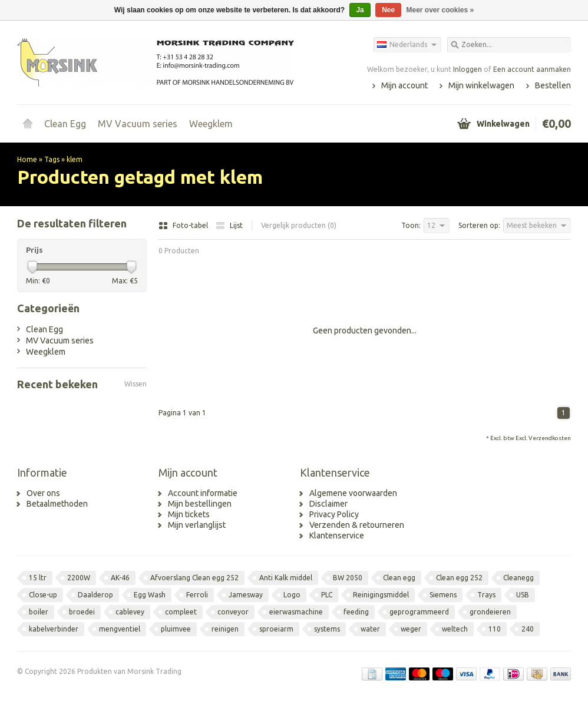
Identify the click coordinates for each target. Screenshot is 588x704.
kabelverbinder (54, 629)
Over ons (43, 493)
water (370, 629)
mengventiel (120, 629)
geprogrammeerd (419, 612)
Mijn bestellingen (200, 504)
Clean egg (399, 578)
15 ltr (38, 578)
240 (528, 629)
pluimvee (176, 629)
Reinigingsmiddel (381, 595)
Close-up (43, 595)
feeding (356, 612)
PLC (327, 595)
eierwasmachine (296, 612)
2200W (79, 578)
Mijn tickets (189, 514)
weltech (455, 629)
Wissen (136, 384)
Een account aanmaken (532, 69)
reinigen (225, 629)
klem (75, 159)
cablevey (130, 612)
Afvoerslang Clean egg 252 (194, 578)
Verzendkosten (550, 438)
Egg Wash (150, 595)
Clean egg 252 (459, 578)
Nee (388, 10)
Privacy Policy (334, 514)
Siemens (443, 595)
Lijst (229, 225)
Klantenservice (337, 536)
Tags (52, 159)
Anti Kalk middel (286, 578)
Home (28, 124)
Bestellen (553, 85)
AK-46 (120, 578)
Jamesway (246, 595)
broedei (82, 612)
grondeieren (490, 612)
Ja (360, 10)
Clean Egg (65, 124)
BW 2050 (348, 578)
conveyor (233, 612)
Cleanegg (518, 578)
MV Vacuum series (138, 124)
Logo (292, 595)
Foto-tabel (184, 225)
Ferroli (197, 595)
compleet (181, 612)
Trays (486, 595)
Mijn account (404, 85)
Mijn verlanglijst (197, 525)
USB (523, 595)
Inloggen (468, 69)
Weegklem (211, 124)
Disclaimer (328, 504)
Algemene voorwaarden (353, 493)
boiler (39, 612)
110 (495, 629)
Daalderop (95, 595)
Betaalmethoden (57, 504)
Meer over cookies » (440, 10)
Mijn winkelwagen (481, 85)
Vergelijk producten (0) (299, 225)
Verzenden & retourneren (357, 525)
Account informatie (203, 493)
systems (327, 629)
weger (411, 629)
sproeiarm (276, 629)
